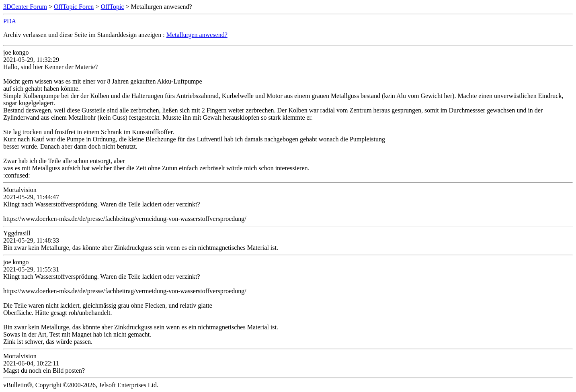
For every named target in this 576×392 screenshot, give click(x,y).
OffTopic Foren (74, 7)
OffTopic (112, 7)
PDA (10, 21)
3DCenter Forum (25, 7)
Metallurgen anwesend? (197, 35)
